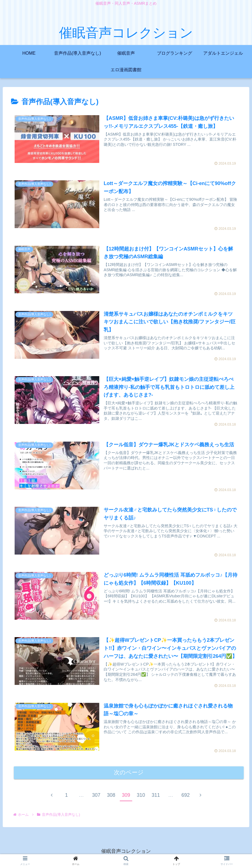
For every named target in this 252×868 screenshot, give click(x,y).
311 (156, 796)
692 (186, 796)
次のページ (129, 773)
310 (141, 796)
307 (96, 796)
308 (111, 796)
